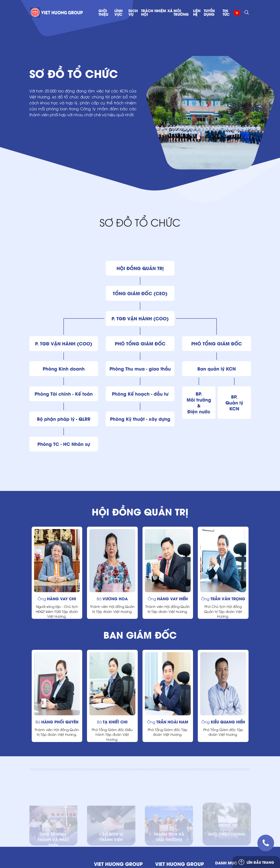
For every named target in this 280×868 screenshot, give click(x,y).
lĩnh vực (118, 12)
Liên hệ (197, 12)
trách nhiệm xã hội (157, 12)
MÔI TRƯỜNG (181, 12)
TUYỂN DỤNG (209, 12)
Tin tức (226, 12)
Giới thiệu (103, 12)
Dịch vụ (133, 12)
